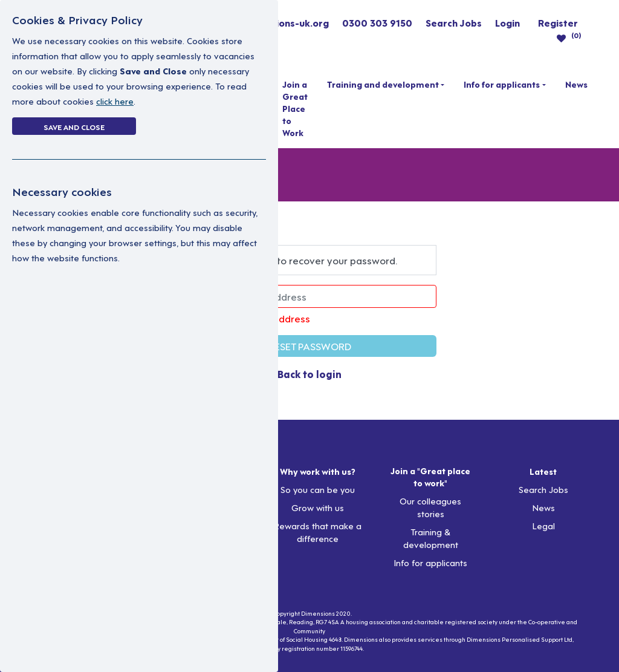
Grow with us (318, 507)
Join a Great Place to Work (295, 108)
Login (507, 22)
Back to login (309, 374)
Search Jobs (454, 22)
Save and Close (74, 126)
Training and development (383, 84)
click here (115, 101)
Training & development (431, 538)
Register (558, 22)
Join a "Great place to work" (430, 477)
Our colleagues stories (430, 507)
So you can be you (318, 489)
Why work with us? (318, 471)
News (576, 84)
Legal (543, 525)
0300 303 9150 (377, 22)
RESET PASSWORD (310, 346)
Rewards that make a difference (317, 532)
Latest (543, 471)
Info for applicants (502, 84)
